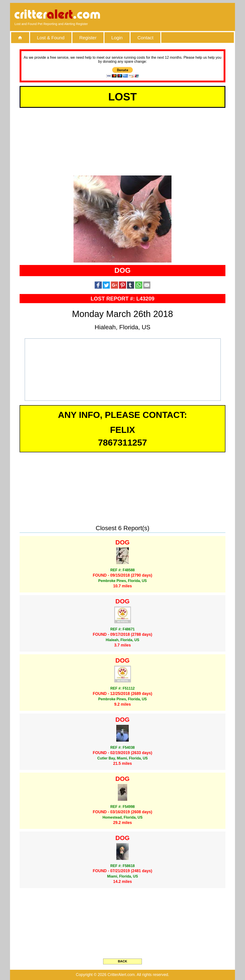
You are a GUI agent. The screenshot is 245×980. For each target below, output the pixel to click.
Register (88, 38)
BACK (122, 961)
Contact (145, 38)
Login (117, 38)
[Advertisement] (179, 15)
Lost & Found (51, 38)
